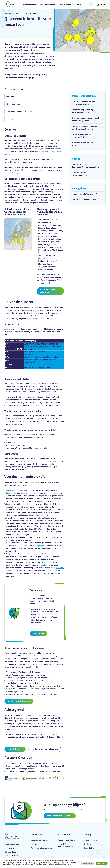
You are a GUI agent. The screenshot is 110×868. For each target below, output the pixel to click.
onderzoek (27, 702)
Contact (79, 4)
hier (13, 521)
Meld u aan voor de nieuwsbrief (60, 803)
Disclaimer (88, 831)
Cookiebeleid (89, 836)
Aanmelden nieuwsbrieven (37, 837)
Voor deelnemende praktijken (14, 104)
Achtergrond (42, 104)
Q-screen (10, 96)
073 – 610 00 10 (11, 850)
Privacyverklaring (91, 827)
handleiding (46, 552)
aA (98, 4)
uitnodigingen (39, 532)
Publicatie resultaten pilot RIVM (46, 736)
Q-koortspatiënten (29, 4)
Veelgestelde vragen (39, 827)
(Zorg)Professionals (48, 4)
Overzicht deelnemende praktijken (50, 278)
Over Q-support (66, 4)
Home (7, 13)
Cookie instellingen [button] (88, 863)
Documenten (39, 620)
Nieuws (34, 831)
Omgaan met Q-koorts (67, 827)
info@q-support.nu (13, 847)
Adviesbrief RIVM (15, 736)
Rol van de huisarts (44, 96)
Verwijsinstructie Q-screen (19, 688)
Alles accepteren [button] (102, 863)
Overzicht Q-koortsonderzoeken (65, 833)
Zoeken (91, 4)
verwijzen (60, 554)
